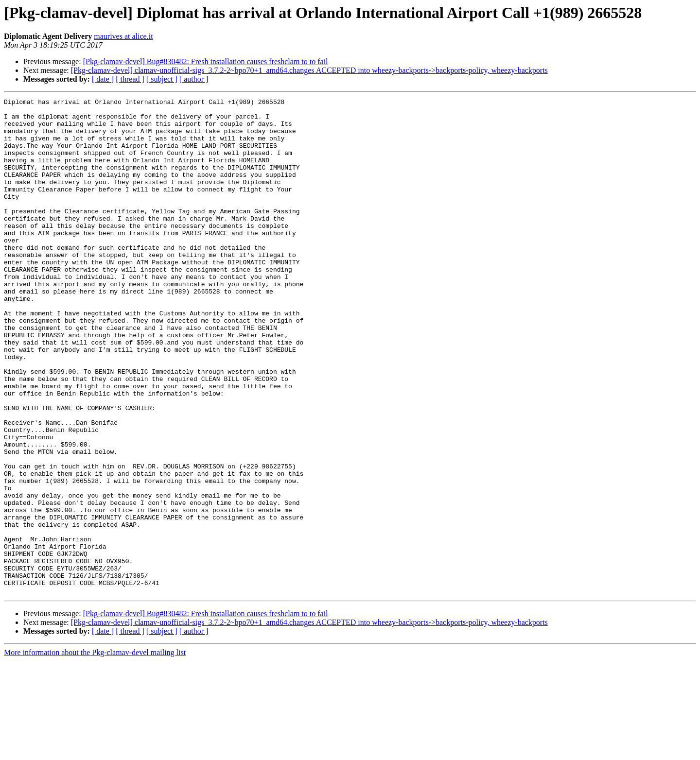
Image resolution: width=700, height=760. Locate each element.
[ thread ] (130, 79)
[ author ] (194, 79)
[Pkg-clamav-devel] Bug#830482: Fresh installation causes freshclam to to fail (206, 61)
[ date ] (103, 79)
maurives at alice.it (123, 36)
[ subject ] (162, 79)
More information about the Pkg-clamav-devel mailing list (95, 751)
